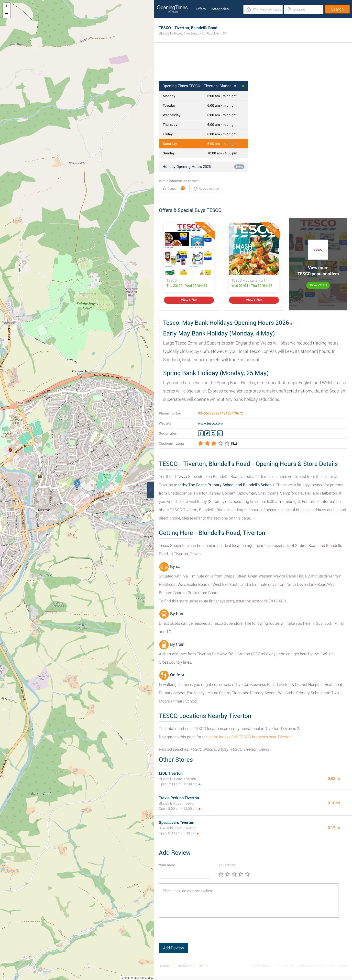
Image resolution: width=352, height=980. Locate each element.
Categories (220, 9)
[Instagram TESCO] (214, 433)
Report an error (206, 189)
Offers (201, 9)
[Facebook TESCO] (201, 433)
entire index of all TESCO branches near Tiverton (250, 737)
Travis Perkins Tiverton (179, 798)
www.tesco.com (210, 423)
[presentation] (196, 934)
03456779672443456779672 (220, 413)
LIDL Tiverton (171, 773)
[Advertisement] (253, 65)
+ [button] (7, 7)
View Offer (189, 300)
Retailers (185, 966)
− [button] (7, 14)
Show (239, 167)
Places (165, 966)
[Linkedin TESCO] (220, 433)
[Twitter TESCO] (207, 433)
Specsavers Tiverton (177, 823)
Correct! (174, 188)
